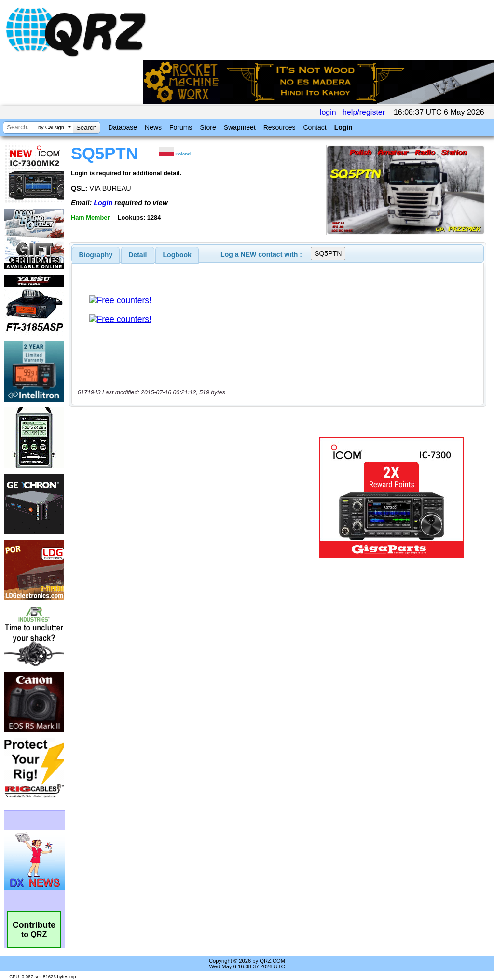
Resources (280, 127)
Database (123, 127)
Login (343, 127)
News (153, 127)
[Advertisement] (191, 498)
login (328, 112)
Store (208, 127)
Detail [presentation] (137, 255)
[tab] (96, 255)
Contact (315, 127)
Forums (181, 127)
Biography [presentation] (96, 255)
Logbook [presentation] (177, 255)
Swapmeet (240, 127)
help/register (364, 112)
